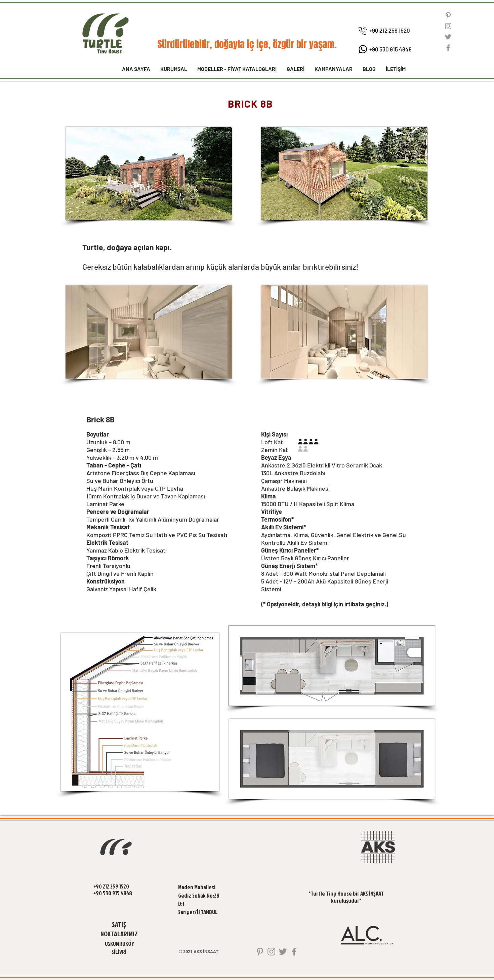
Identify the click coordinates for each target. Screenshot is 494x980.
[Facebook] (448, 48)
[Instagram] (448, 26)
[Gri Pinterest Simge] (448, 15)
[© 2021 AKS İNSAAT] (198, 952)
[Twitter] (448, 37)
